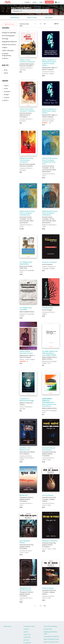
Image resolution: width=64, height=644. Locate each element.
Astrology (5, 39)
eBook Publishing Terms (51, 639)
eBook (6, 73)
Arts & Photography (8, 36)
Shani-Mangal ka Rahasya (25, 542)
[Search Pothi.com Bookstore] (51, 11)
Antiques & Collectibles (9, 33)
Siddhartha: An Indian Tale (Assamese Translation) (26, 160)
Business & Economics (9, 45)
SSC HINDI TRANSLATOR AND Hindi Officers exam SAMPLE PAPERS (50, 353)
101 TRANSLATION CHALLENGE (26, 309)
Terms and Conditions (50, 626)
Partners (26, 629)
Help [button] (41, 2)
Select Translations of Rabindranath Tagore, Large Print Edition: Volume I (49, 63)
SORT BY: (56, 24)
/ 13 (40, 24)
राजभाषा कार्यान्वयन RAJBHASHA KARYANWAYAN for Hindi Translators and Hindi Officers (49, 402)
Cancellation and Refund (51, 636)
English (6, 86)
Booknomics (7, 626)
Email (26, 640)
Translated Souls (48, 308)
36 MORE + (5, 58)
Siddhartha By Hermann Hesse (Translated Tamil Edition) (50, 213)
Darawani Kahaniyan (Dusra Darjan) (49, 449)
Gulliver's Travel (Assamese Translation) (27, 61)
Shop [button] (35, 2)
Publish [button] (27, 2)
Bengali (6, 94)
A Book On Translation (49, 262)
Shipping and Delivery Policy (50, 633)
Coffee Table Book (8, 51)
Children (5, 48)
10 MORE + (5, 100)
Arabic (6, 88)
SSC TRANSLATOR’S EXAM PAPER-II (26, 263)
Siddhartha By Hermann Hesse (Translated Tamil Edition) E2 (27, 213)
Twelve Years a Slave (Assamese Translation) (27, 110)
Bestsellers (49, 18)
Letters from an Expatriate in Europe (26, 352)
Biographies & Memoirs (9, 42)
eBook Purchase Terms (51, 642)
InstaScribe (27, 637)
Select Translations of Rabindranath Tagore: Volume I (49, 111)
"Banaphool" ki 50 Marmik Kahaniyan (25, 589)
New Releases (15, 18)
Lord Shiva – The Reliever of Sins (25, 449)
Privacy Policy (48, 629)
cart (57, 2)
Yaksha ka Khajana (48, 588)
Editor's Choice (32, 18)
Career (26, 632)
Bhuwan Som (24, 495)
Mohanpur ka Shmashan (50, 541)
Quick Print (27, 634)
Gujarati (6, 97)
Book (6, 70)
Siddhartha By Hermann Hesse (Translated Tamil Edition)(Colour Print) (50, 161)
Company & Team (29, 626)
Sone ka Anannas (48, 495)
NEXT (45, 24)
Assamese (7, 91)
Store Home (10, 24)
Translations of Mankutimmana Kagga (27, 400)
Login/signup (49, 2)
